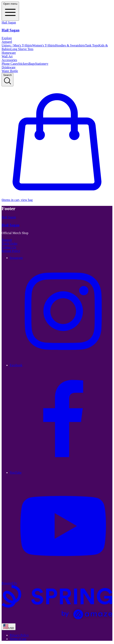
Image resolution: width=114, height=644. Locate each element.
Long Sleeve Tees (22, 49)
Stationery (42, 64)
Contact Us (9, 247)
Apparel (7, 42)
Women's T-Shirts (44, 45)
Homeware (9, 53)
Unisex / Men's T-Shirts (17, 45)
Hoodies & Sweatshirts (70, 45)
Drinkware (9, 67)
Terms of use (18, 639)
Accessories (9, 60)
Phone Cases (10, 64)
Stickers (23, 64)
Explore (7, 38)
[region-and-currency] (9, 627)
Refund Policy (11, 251)
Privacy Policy (19, 635)
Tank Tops (92, 45)
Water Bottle (10, 71)
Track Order (10, 244)
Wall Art (7, 56)
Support (7, 240)
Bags (32, 64)
